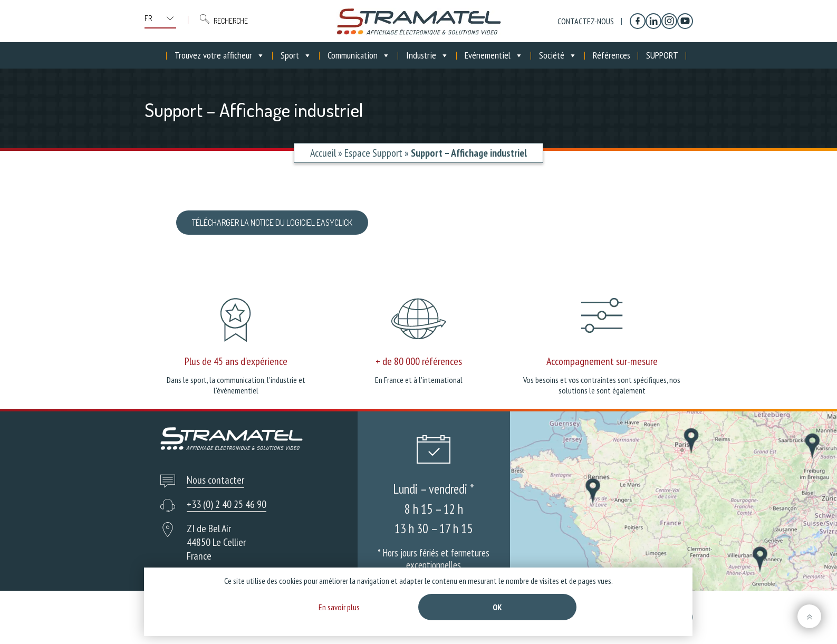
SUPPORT (662, 55)
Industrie (427, 55)
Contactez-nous (586, 21)
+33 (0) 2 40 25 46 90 (227, 504)
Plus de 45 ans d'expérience (236, 361)
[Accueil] (159, 55)
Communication (359, 55)
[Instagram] (669, 21)
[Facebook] (638, 21)
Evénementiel (494, 55)
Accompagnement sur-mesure (602, 361)
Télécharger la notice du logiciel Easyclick (272, 223)
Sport (296, 55)
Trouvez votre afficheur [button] (220, 55)
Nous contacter (215, 480)
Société (558, 55)
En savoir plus (339, 607)
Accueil (323, 153)
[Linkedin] (653, 21)
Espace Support (373, 153)
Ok (497, 607)
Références (612, 55)
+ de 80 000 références (419, 361)
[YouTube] (685, 21)
